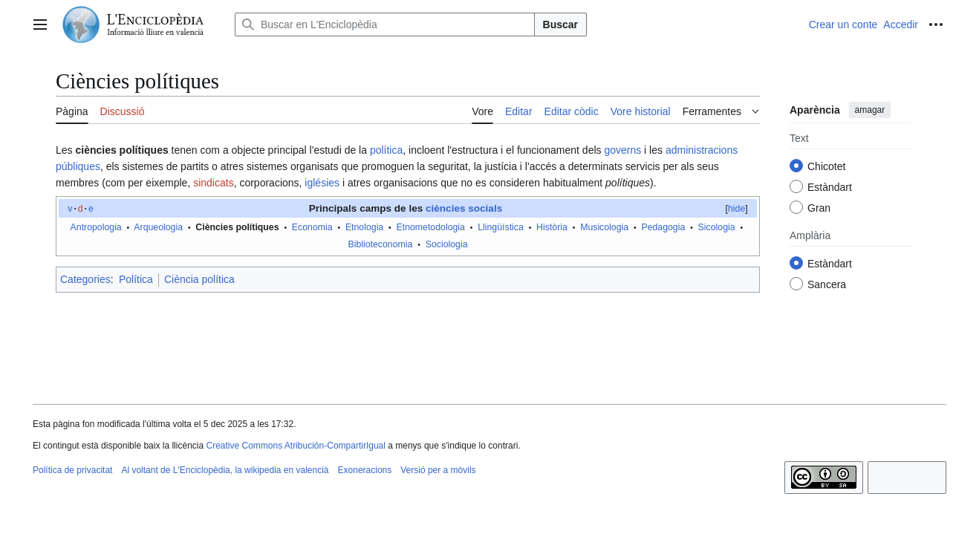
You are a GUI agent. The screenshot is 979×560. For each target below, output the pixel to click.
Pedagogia (663, 227)
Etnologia (364, 227)
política (386, 150)
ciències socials (464, 208)
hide (736, 209)
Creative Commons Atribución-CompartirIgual (295, 446)
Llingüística (501, 227)
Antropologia (96, 227)
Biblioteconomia (380, 244)
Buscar (560, 25)
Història (552, 227)
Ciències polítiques (237, 227)
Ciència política (199, 279)
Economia (312, 227)
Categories (85, 279)
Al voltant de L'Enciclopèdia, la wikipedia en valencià (225, 470)
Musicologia (604, 227)
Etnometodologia (431, 227)
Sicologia (717, 227)
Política (136, 279)
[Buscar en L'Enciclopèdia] (385, 25)
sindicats (213, 183)
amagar (870, 110)
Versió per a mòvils (438, 470)
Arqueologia (158, 227)
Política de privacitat (72, 470)
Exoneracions (365, 470)
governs (622, 150)
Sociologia (447, 244)
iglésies (322, 183)
